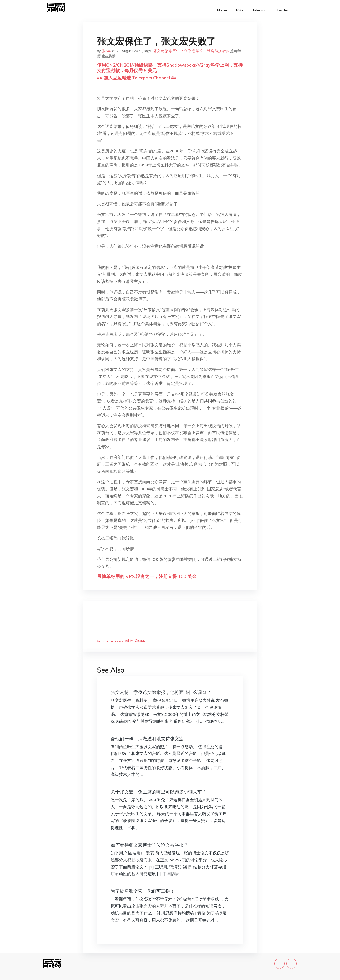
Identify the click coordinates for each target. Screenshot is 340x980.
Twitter (282, 10)
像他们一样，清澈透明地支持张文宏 (147, 739)
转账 (226, 51)
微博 (168, 51)
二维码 (209, 51)
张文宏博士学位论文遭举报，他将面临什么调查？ (161, 692)
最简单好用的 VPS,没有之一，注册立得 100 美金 (147, 576)
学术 (199, 51)
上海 (184, 51)
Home (222, 10)
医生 (176, 51)
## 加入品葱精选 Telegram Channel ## (137, 78)
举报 (191, 51)
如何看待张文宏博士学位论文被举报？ (149, 845)
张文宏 (159, 51)
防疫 (218, 51)
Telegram (260, 10)
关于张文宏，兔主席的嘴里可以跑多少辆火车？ (159, 792)
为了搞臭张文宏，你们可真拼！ (143, 891)
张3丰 (106, 51)
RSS (239, 10)
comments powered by (121, 640)
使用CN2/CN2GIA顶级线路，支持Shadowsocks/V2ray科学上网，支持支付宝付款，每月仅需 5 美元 (170, 68)
